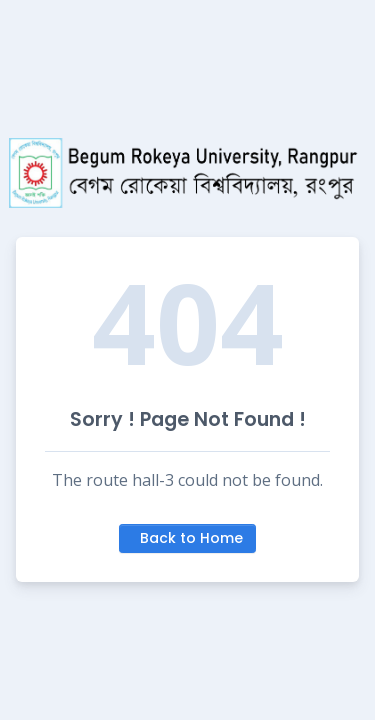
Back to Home (191, 538)
